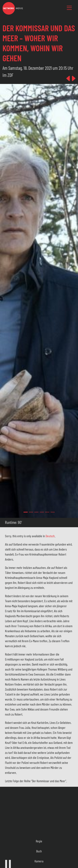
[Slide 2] (36, 512)
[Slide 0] (26, 512)
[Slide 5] (53, 512)
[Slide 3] (42, 512)
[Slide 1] (31, 512)
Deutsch (50, 536)
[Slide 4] (47, 512)
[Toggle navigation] (69, 8)
